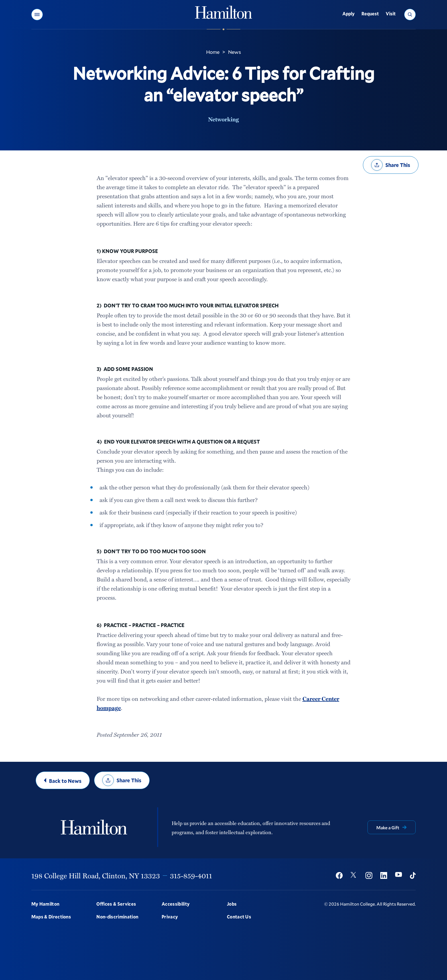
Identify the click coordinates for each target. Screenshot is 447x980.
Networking (223, 119)
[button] (37, 15)
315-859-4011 (191, 875)
